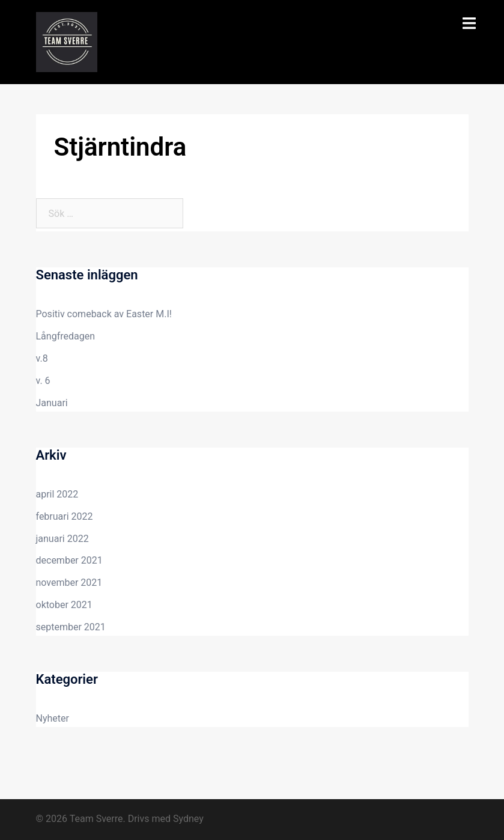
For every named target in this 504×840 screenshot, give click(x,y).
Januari (52, 403)
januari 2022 (62, 539)
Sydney (188, 819)
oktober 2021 (64, 605)
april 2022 (57, 494)
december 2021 (69, 560)
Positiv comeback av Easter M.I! (104, 314)
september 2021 (71, 627)
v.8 (42, 358)
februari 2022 (65, 516)
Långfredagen (66, 336)
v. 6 (43, 381)
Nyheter (53, 718)
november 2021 (69, 583)
